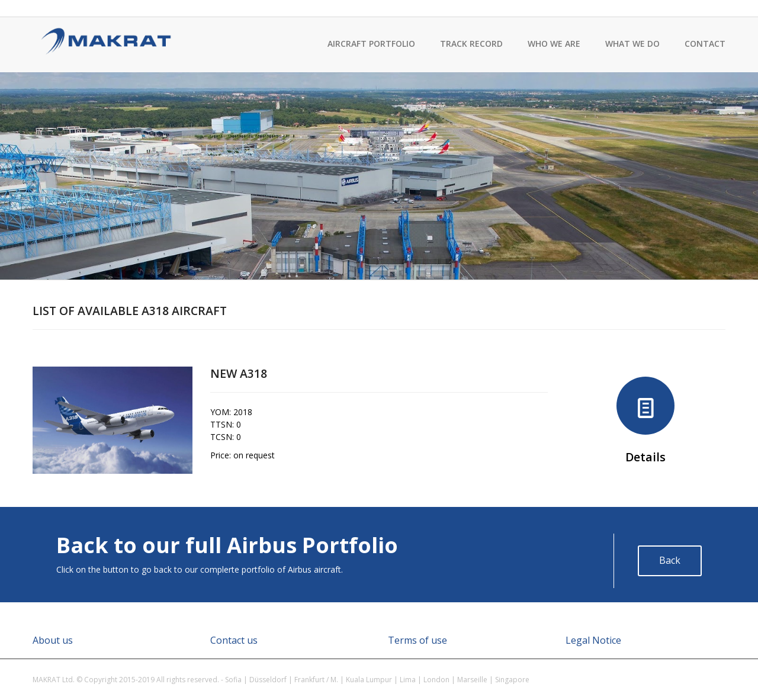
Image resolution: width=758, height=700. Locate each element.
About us (53, 640)
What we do (632, 44)
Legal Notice (593, 640)
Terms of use (417, 640)
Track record (471, 44)
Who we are (554, 44)
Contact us (234, 640)
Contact (705, 44)
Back (670, 560)
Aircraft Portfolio (371, 44)
